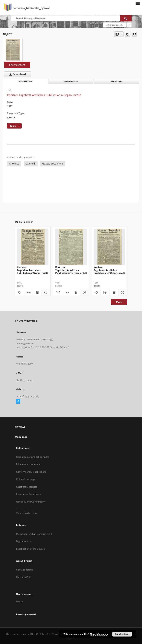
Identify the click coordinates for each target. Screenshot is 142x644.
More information (99, 634)
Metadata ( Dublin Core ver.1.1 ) (34, 534)
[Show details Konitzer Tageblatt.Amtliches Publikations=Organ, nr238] (45, 292)
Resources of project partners (33, 457)
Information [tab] (71, 81)
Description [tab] (25, 81)
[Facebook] (18, 401)
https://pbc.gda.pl (28, 396)
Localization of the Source (30, 549)
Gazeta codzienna (53, 164)
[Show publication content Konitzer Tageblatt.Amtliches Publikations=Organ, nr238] (37, 292)
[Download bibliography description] (28, 292)
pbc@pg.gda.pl (24, 380)
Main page (21, 437)
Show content (17, 65)
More (119, 302)
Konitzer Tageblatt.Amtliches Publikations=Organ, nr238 (33, 270)
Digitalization (24, 541)
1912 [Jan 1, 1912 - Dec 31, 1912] (10, 106)
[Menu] (137, 3)
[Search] (126, 18)
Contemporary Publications (31, 472)
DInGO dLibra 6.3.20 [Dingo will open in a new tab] (42, 634)
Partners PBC (24, 577)
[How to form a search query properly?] (129, 25)
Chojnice (14, 164)
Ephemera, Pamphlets (28, 494)
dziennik (31, 164)
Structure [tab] (117, 81)
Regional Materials (27, 487)
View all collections (27, 513)
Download (17, 74)
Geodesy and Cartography (31, 502)
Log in (19, 601)
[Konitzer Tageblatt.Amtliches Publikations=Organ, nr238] (13, 50)
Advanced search (114, 25)
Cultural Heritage (26, 479)
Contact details (24, 570)
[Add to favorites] (128, 34)
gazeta (11, 117)
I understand (122, 634)
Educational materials (28, 464)
